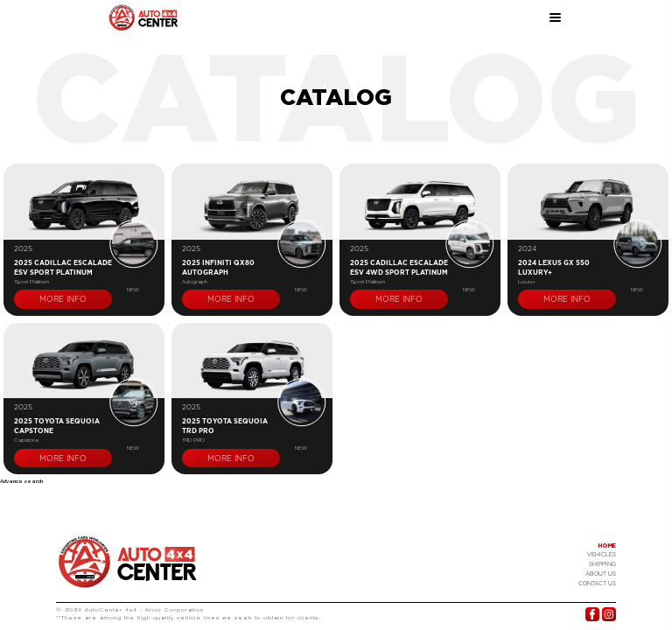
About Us (601, 574)
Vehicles (602, 555)
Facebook (592, 614)
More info (63, 299)
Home (607, 546)
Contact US (597, 584)
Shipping (602, 564)
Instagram (609, 614)
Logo (128, 562)
